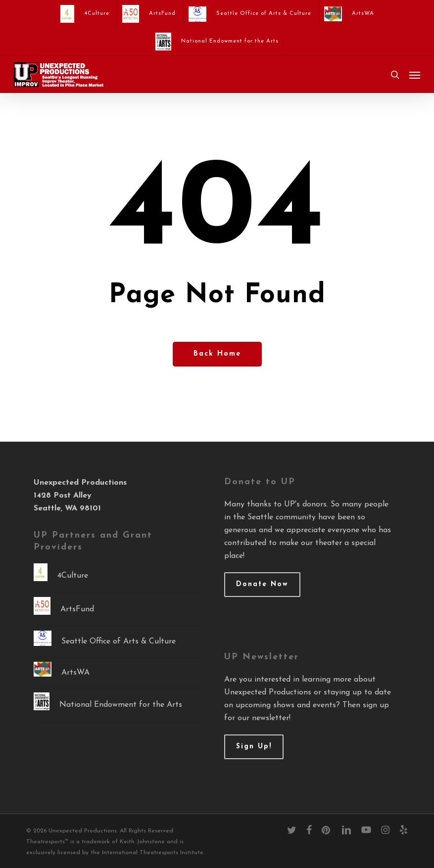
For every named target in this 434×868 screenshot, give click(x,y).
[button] (415, 75)
